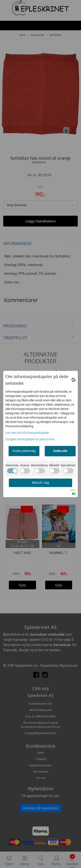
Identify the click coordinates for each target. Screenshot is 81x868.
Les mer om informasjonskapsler (27, 433)
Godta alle (60, 451)
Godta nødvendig (24, 451)
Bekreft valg (41, 483)
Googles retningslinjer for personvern (30, 439)
